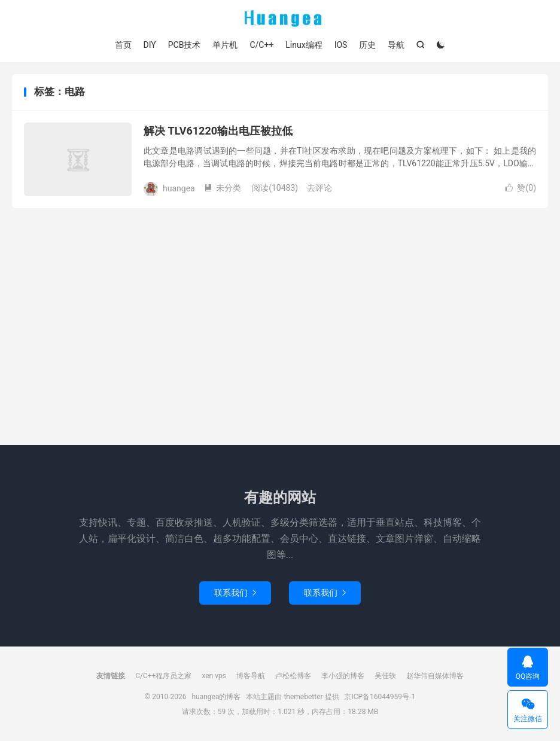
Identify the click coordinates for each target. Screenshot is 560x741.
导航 (396, 45)
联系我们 (235, 593)
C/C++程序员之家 (163, 676)
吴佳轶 (385, 676)
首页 (123, 45)
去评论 (319, 188)
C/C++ (261, 45)
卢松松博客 (293, 676)
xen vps (214, 676)
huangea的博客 (280, 19)
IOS (341, 45)
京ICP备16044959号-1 (380, 697)
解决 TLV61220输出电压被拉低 (218, 131)
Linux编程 (304, 45)
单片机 (225, 45)
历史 (367, 45)
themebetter (303, 697)
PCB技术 (185, 45)
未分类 (223, 188)
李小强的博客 (343, 676)
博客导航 (251, 676)
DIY (150, 45)
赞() (521, 188)
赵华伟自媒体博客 (435, 676)
